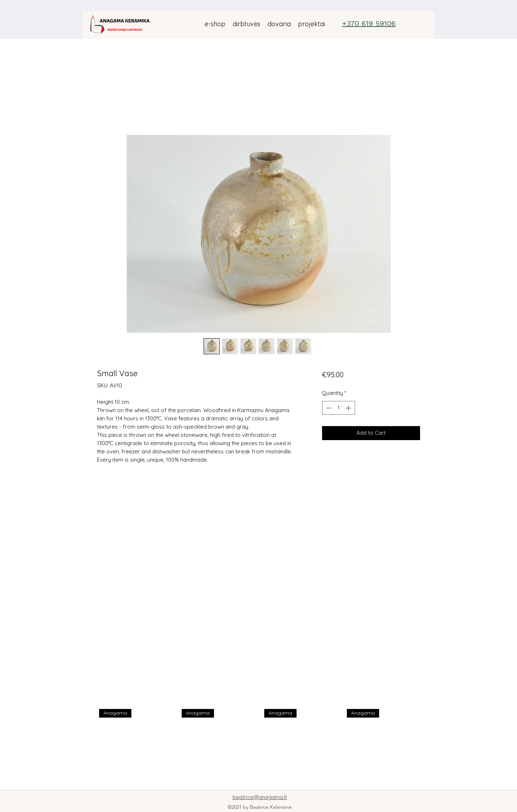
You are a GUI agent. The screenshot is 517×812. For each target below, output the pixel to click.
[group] (261, 747)
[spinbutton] (338, 408)
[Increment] (349, 408)
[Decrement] (328, 408)
